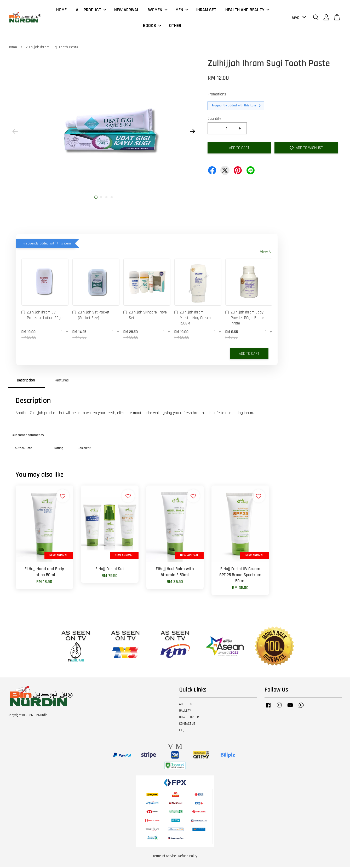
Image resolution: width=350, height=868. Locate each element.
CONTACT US (187, 725)
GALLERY (185, 712)
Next (193, 133)
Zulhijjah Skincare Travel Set (145, 316)
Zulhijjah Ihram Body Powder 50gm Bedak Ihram (245, 319)
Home (12, 48)
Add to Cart (249, 355)
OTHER (175, 26)
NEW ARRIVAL (127, 10)
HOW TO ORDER (189, 718)
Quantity (214, 120)
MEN (182, 10)
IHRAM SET (206, 10)
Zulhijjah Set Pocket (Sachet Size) (91, 316)
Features (62, 382)
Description (26, 382)
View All (266, 253)
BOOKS (152, 26)
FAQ (182, 731)
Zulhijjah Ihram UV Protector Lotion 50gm (42, 316)
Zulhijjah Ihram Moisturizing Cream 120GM (193, 319)
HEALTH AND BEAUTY (247, 10)
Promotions (217, 95)
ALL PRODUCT (91, 10)
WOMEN (158, 10)
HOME (61, 10)
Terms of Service (164, 857)
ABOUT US (186, 705)
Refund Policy (188, 857)
